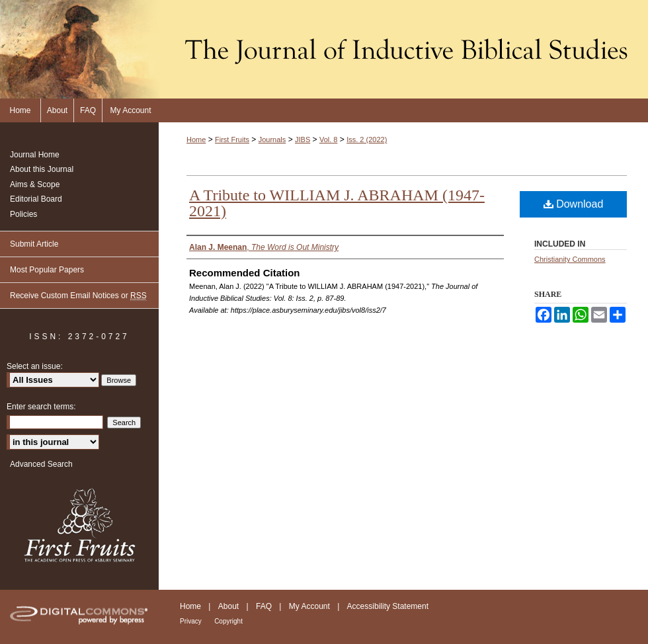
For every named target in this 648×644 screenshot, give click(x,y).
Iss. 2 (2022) (367, 140)
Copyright (228, 621)
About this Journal (42, 169)
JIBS (303, 140)
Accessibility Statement (388, 606)
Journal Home (35, 155)
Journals (272, 140)
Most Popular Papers (47, 270)
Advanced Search (41, 464)
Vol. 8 (329, 140)
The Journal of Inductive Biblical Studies (324, 49)
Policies (23, 214)
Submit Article (34, 244)
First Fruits (232, 140)
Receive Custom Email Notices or (78, 296)
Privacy (191, 621)
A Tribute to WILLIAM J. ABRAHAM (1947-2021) (337, 203)
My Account (309, 606)
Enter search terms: (41, 407)
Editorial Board (36, 199)
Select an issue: (35, 366)
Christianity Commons (570, 259)
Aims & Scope (35, 184)
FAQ (264, 606)
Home (196, 140)
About (228, 606)
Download (574, 204)
